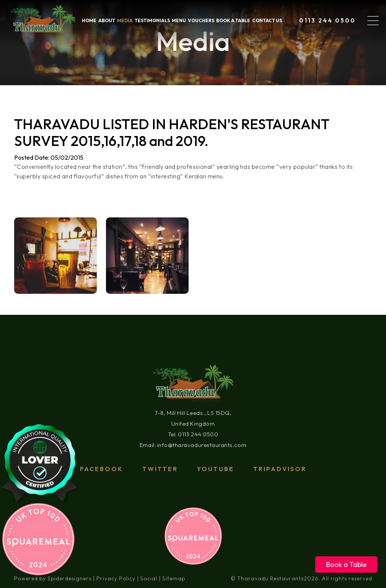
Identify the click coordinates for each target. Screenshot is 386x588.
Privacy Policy (116, 578)
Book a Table (346, 565)
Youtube (216, 469)
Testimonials (152, 20)
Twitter (160, 469)
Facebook (102, 469)
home (89, 20)
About (107, 20)
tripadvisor (280, 469)
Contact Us (267, 20)
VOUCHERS (201, 20)
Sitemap (174, 578)
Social (149, 578)
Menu (179, 20)
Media (125, 20)
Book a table (233, 20)
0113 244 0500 (327, 20)
